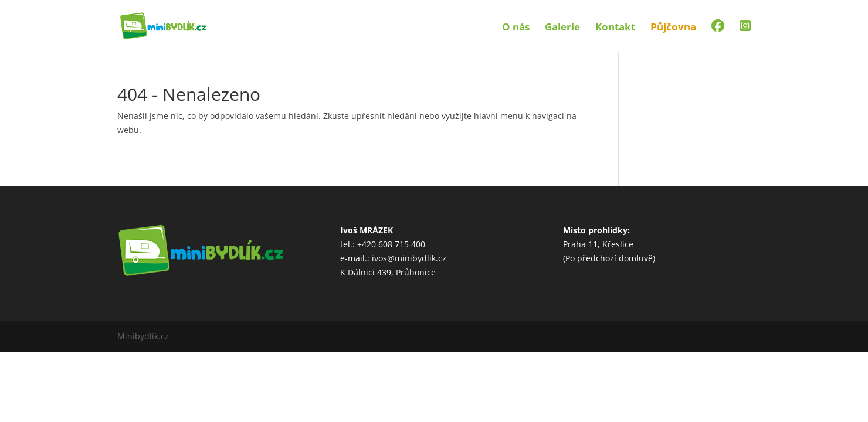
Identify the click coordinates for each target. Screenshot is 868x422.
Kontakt (615, 28)
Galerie (562, 28)
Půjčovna (673, 28)
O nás (516, 28)
